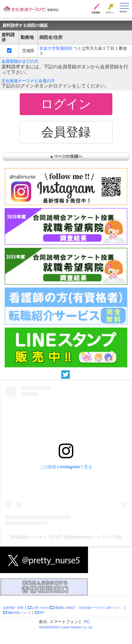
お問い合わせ (41, 608)
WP (42, 613)
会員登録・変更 (13, 608)
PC (87, 622)
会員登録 (96, 13)
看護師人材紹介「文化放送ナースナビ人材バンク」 (89, 608)
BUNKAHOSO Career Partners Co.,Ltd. (67, 627)
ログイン (110, 13)
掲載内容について (19, 613)
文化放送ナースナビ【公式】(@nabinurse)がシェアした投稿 (66, 537)
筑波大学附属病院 (56, 48)
